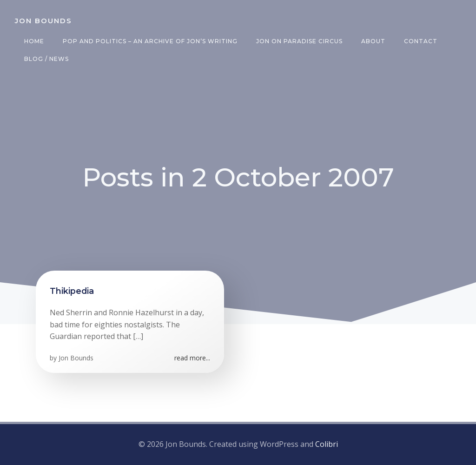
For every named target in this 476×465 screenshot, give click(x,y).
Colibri (327, 444)
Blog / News (46, 59)
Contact (421, 41)
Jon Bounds (76, 358)
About (373, 41)
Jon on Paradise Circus (299, 41)
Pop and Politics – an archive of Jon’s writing (150, 41)
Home (34, 41)
